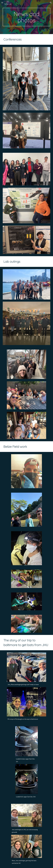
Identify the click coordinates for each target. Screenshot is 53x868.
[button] (2, 3)
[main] (26, 17)
